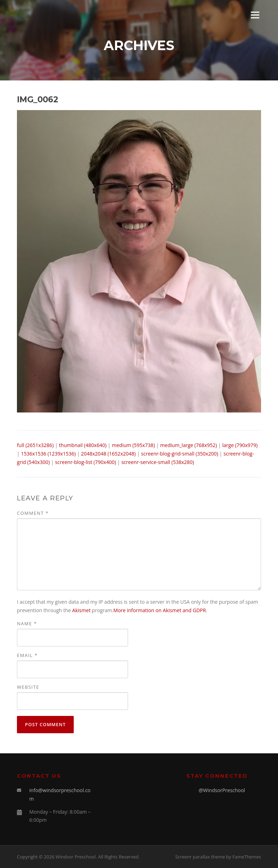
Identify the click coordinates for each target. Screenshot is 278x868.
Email (27, 655)
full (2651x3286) (35, 445)
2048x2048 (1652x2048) (108, 454)
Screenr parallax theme (200, 857)
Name (27, 623)
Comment (33, 513)
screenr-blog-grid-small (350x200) (180, 454)
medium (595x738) (133, 445)
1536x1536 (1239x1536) (48, 454)
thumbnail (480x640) (83, 445)
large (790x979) (240, 445)
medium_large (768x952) (189, 445)
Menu (255, 15)
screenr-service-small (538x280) (158, 462)
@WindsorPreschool (222, 790)
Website (28, 687)
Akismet (81, 610)
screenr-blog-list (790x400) (86, 462)
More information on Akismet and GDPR (159, 610)
